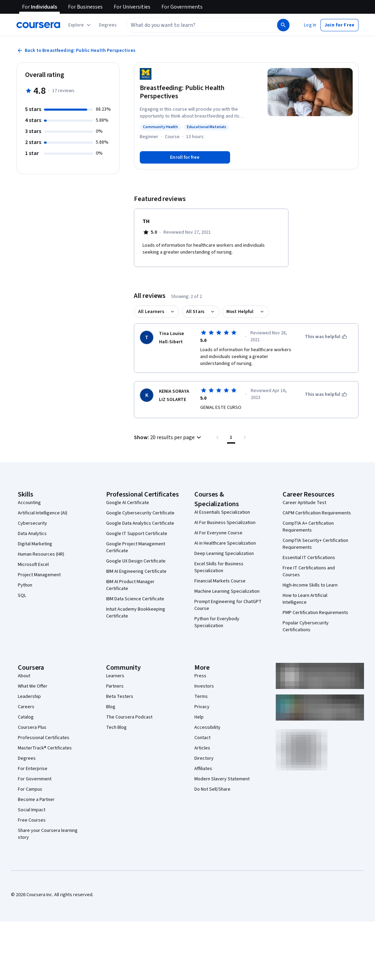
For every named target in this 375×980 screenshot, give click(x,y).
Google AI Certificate (128, 503)
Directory (204, 758)
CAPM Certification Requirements (317, 513)
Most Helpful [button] (240, 312)
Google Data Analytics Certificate (140, 523)
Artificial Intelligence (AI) (43, 513)
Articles (202, 748)
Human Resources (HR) (41, 554)
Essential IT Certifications (309, 558)
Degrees (27, 758)
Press (200, 676)
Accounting (29, 503)
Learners (115, 676)
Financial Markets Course (220, 581)
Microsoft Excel (33, 565)
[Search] (283, 25)
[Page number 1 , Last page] (231, 437)
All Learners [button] (151, 312)
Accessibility (207, 727)
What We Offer (33, 686)
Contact (202, 738)
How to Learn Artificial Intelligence (305, 599)
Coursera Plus (32, 727)
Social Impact (32, 810)
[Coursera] (38, 25)
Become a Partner (36, 800)
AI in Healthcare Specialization (225, 543)
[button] (108, 25)
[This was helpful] (326, 337)
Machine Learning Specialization (227, 591)
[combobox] (194, 25)
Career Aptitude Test (304, 503)
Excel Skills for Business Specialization (219, 567)
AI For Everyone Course (218, 533)
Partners (115, 686)
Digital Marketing (35, 544)
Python (25, 585)
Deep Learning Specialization (224, 554)
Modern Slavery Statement (222, 779)
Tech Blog (116, 727)
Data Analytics (32, 534)
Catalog (26, 717)
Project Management (39, 575)
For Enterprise (33, 769)
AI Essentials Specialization (222, 512)
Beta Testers (120, 697)
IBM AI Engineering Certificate (136, 571)
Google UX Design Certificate (136, 561)
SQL (22, 595)
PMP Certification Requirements (315, 613)
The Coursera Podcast (129, 717)
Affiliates (203, 769)
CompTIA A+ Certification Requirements (308, 527)
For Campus (30, 789)
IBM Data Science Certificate (135, 599)
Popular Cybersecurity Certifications (306, 626)
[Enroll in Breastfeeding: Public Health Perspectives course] (185, 157)
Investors (204, 686)
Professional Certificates (44, 738)
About (24, 676)
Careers (26, 707)
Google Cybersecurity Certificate (140, 513)
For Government (35, 779)
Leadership (29, 697)
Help (199, 717)
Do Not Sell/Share (212, 789)
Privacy (202, 707)
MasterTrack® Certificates (45, 748)
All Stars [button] (195, 312)
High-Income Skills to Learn (310, 585)
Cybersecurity (32, 523)
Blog (111, 707)
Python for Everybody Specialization (217, 622)
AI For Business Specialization (225, 523)
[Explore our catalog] (80, 25)
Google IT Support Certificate (137, 534)
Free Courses (32, 820)
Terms (201, 697)
